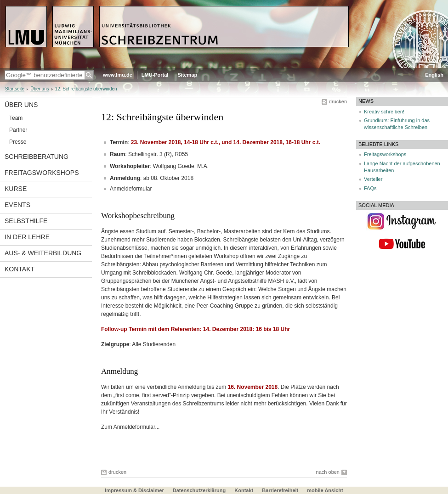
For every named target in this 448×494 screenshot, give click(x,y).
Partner (18, 130)
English (434, 75)
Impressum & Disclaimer (134, 490)
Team (16, 118)
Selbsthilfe (26, 221)
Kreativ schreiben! (384, 112)
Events (17, 205)
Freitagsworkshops (42, 173)
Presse (18, 142)
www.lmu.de (118, 75)
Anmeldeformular (131, 189)
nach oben (328, 472)
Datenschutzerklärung (199, 490)
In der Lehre (27, 237)
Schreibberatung (37, 157)
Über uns (40, 89)
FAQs (370, 188)
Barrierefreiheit (281, 490)
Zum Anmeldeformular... (130, 427)
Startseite (15, 89)
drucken (338, 101)
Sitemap (187, 75)
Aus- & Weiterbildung (43, 253)
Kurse (16, 189)
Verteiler (373, 179)
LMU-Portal (155, 75)
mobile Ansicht (325, 490)
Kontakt (20, 269)
